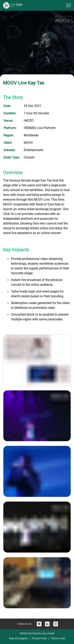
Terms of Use (58, 638)
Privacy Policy (39, 638)
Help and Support (18, 638)
